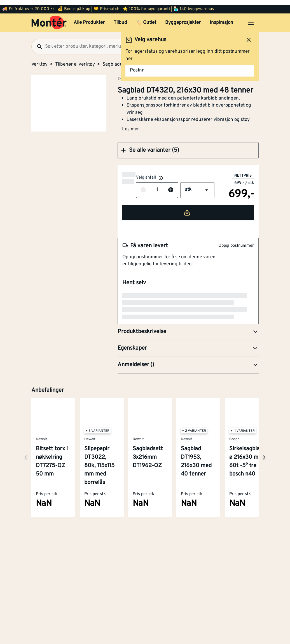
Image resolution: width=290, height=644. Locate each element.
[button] (190, 145)
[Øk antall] (160, 185)
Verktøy (39, 59)
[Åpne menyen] (251, 18)
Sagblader (113, 59)
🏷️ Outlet (146, 18)
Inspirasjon (221, 18)
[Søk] (37, 41)
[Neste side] (26, 404)
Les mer (133, 124)
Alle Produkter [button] (89, 18)
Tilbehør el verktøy (75, 59)
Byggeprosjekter (183, 18)
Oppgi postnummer (236, 241)
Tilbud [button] (120, 18)
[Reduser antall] (132, 185)
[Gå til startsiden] (49, 18)
